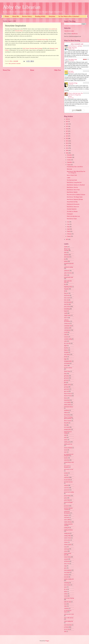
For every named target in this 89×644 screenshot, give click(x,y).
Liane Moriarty (72, 61)
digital (66, 346)
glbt (65, 382)
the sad (66, 589)
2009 (67, 151)
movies (66, 450)
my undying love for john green (69, 455)
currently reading (68, 339)
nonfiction (66, 477)
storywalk (66, 577)
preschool (14, 64)
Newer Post (7, 70)
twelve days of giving (69, 598)
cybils (65, 341)
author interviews (68, 273)
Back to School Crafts (72, 175)
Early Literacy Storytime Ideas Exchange (32, 48)
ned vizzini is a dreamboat (67, 467)
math (65, 435)
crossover (66, 337)
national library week (69, 462)
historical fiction (68, 396)
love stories (67, 427)
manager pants (67, 429)
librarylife (66, 423)
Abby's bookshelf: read (77, 44)
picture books (67, 496)
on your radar (67, 480)
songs (65, 566)
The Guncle (71, 71)
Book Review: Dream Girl (73, 207)
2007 (67, 239)
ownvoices (67, 488)
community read (68, 326)
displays (66, 350)
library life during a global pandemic (69, 418)
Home (7, 16)
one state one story (68, 482)
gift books (66, 376)
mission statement (68, 448)
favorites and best (68, 368)
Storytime (52, 16)
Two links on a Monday (72, 211)
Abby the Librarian (22, 7)
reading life (67, 528)
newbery (66, 473)
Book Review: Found (72, 219)
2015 (67, 136)
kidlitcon (66, 413)
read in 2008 (67, 520)
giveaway (66, 380)
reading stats (67, 533)
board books (67, 295)
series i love (67, 564)
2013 (67, 141)
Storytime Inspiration (72, 209)
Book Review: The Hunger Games (75, 197)
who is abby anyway (69, 618)
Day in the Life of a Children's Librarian (76, 195)
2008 (67, 153)
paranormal (67, 490)
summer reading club (69, 579)
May (68, 227)
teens (65, 587)
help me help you (68, 393)
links (10, 64)
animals (66, 261)
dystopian (66, 352)
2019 (67, 126)
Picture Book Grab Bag (72, 202)
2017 (67, 131)
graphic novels (67, 385)
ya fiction (66, 627)
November (70, 157)
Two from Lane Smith (72, 180)
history (66, 398)
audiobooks (67, 271)
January (69, 236)
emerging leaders (68, 361)
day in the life (67, 343)
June (68, 224)
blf (65, 291)
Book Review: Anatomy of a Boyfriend (76, 185)
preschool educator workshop (68, 509)
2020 (67, 124)
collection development (67, 321)
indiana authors (68, 405)
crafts (65, 335)
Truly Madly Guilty (73, 60)
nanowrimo (67, 460)
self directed (67, 561)
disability (66, 348)
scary (65, 547)
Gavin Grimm (71, 98)
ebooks (66, 357)
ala (65, 259)
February (69, 234)
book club (66, 300)
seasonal (66, 559)
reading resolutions (68, 530)
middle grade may (68, 444)
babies (66, 275)
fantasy (66, 366)
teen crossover (67, 585)
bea (65, 284)
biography (66, 289)
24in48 (66, 247)
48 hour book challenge (67, 250)
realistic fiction (67, 538)
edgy (65, 359)
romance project (68, 544)
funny (65, 374)
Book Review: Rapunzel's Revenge (75, 199)
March (69, 231)
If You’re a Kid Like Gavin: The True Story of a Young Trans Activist (75, 95)
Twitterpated (70, 214)
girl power (66, 378)
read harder (67, 517)
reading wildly (67, 536)
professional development (67, 512)
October (69, 160)
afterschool (67, 257)
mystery (66, 458)
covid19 (66, 332)
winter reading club (68, 621)
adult (65, 252)
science (66, 551)
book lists (66, 304)
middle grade (67, 442)
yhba (65, 631)
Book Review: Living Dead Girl (74, 182)
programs (66, 515)
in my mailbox (67, 402)
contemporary (67, 330)
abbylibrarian (75, 34)
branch (66, 311)
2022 (67, 119)
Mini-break (69, 169)
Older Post (57, 70)
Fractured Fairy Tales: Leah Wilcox (75, 167)
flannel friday (67, 371)
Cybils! (69, 178)
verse (65, 604)
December (70, 155)
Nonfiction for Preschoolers (73, 204)
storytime (18, 64)
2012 (67, 143)
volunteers (66, 608)
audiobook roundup (69, 267)
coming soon (67, 323)
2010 (67, 148)
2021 (67, 122)
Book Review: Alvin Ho (72, 187)
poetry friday (67, 500)
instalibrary (67, 410)
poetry (66, 498)
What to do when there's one (73, 216)
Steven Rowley (72, 73)
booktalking (67, 309)
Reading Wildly (40, 16)
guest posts (67, 389)
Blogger (47, 641)
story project (67, 572)
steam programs (68, 570)
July (68, 222)
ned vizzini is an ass (69, 469)
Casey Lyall (71, 84)
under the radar (68, 602)
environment (67, 363)
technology (67, 583)
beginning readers (68, 287)
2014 (67, 138)
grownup (66, 387)
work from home (68, 625)
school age (67, 549)
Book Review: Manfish (72, 192)
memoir (66, 440)
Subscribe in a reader (69, 31)
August (69, 165)
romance (66, 542)
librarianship (67, 415)
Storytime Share (19, 31)
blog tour (66, 293)
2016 (67, 134)
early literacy (67, 354)
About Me (16, 16)
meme (65, 437)
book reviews (67, 307)
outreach (66, 485)
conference (67, 328)
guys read (66, 391)
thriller (66, 592)
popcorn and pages (68, 502)
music (65, 452)
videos (66, 606)
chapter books (67, 315)
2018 (67, 129)
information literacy (69, 407)
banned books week (69, 277)
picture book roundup (69, 492)
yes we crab (67, 629)
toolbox (66, 594)
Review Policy (27, 16)
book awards (67, 298)
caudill (66, 313)
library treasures (68, 421)
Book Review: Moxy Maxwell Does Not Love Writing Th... (76, 172)
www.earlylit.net (53, 29)
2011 (67, 146)
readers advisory (68, 522)
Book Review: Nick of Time (73, 190)
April (69, 229)
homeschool (67, 400)
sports (65, 568)
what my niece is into (69, 614)
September (70, 162)
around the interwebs (69, 264)
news (65, 475)
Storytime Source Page (43, 40)
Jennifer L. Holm (72, 49)
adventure (66, 255)
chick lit (66, 318)
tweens (66, 596)
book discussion (68, 302)
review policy (67, 540)
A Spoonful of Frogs (73, 83)
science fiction (67, 557)
